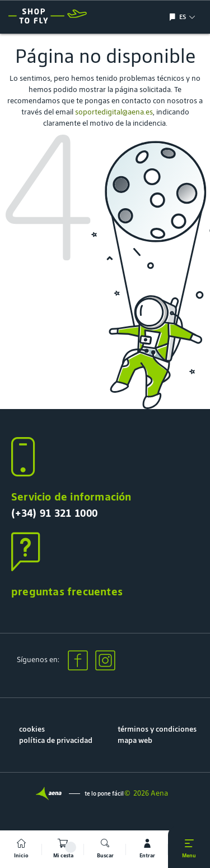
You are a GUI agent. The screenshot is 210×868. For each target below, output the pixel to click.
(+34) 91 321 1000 (54, 513)
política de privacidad (56, 740)
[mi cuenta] (147, 849)
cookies (32, 729)
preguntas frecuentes (67, 591)
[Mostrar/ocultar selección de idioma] (174, 17)
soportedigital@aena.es (114, 112)
